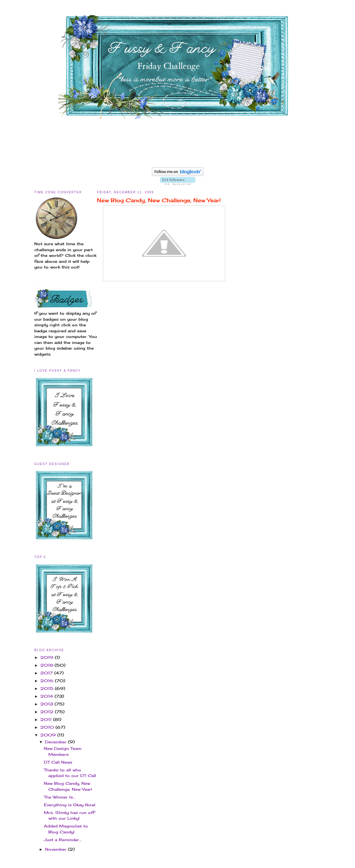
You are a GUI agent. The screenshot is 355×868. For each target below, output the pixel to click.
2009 (49, 735)
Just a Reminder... (63, 840)
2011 (47, 719)
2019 (48, 657)
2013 (47, 704)
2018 (47, 665)
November (57, 849)
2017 (47, 673)
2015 (48, 688)
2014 (47, 696)
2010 (48, 727)
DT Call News (58, 762)
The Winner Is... (60, 797)
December (57, 742)
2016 (48, 681)
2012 (48, 712)
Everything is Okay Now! (70, 805)
